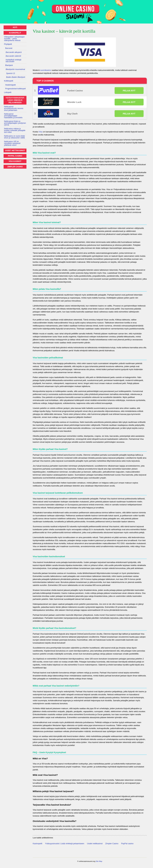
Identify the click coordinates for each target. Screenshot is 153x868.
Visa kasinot (15, 161)
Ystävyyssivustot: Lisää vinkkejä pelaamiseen (65, 844)
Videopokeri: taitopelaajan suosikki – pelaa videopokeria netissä (14, 39)
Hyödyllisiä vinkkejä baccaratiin (13, 61)
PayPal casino (127, 844)
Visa (41, 132)
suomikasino (46, 70)
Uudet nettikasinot (95, 844)
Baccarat (9, 48)
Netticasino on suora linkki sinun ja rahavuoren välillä (14, 137)
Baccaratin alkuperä (14, 52)
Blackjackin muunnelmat (15, 69)
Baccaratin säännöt (13, 56)
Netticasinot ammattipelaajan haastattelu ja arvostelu (13, 116)
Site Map (99, 861)
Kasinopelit (38, 844)
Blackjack (9, 65)
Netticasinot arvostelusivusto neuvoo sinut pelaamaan (14, 108)
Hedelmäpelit (10, 85)
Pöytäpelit (8, 44)
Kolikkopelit (9, 81)
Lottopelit (8, 92)
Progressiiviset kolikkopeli (15, 89)
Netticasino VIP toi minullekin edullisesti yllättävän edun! (12, 143)
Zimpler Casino (112, 844)
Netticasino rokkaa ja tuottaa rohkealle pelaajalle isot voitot (15, 130)
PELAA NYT (129, 91)
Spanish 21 (11, 73)
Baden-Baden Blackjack (16, 77)
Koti (15, 27)
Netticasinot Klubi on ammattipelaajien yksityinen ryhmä (15, 123)
